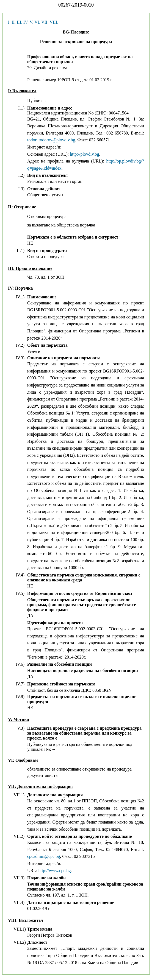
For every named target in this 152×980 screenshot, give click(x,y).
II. (14, 22)
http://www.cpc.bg (54, 871)
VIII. (54, 22)
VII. (45, 22)
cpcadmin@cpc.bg (44, 856)
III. (20, 22)
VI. (37, 22)
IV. (26, 22)
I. (9, 22)
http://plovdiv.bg (84, 154)
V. (32, 22)
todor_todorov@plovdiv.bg (51, 140)
